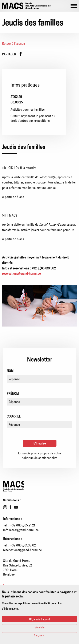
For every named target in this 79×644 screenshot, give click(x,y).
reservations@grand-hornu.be (22, 550)
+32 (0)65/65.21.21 (23, 525)
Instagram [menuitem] (5, 507)
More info (39, 627)
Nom (10, 371)
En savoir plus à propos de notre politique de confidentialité (39, 455)
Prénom (13, 393)
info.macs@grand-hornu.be (21, 530)
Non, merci (40, 635)
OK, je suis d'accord (39, 619)
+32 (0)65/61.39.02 (23, 545)
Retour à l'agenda (13, 43)
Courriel (14, 416)
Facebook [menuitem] (11, 507)
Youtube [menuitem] (16, 507)
